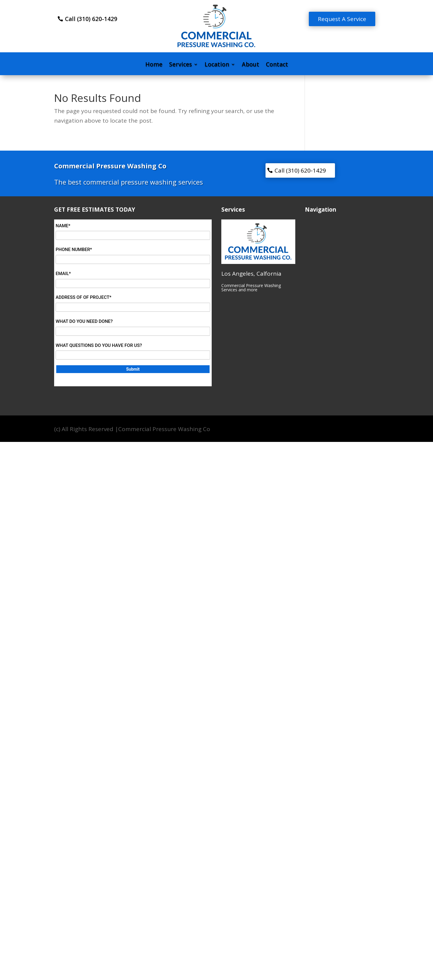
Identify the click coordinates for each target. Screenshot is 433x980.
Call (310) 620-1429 (91, 19)
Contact (277, 65)
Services (180, 65)
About (250, 65)
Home (154, 65)
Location (217, 65)
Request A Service (342, 19)
